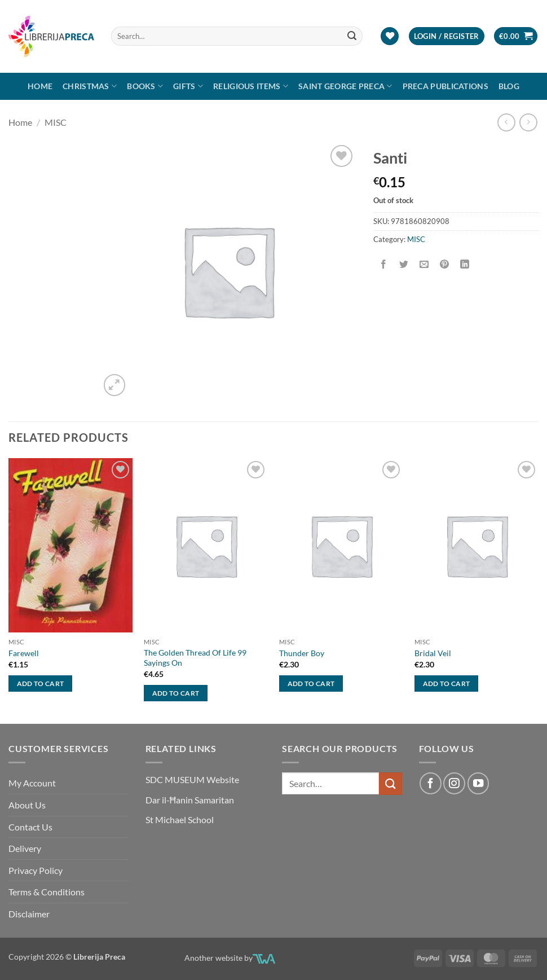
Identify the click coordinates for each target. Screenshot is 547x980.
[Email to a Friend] (424, 264)
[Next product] (506, 122)
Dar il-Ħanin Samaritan (190, 800)
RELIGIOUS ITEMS (251, 86)
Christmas (90, 86)
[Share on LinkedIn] (465, 264)
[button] (447, 36)
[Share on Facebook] (383, 264)
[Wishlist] (390, 36)
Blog (509, 86)
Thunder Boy (302, 653)
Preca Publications (445, 86)
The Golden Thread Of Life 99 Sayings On (195, 658)
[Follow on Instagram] (454, 783)
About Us (27, 805)
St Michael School (180, 819)
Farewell (24, 653)
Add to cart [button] (41, 684)
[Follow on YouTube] (478, 783)
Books (145, 86)
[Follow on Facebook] (430, 783)
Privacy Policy (36, 870)
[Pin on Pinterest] (445, 264)
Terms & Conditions (47, 892)
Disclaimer (29, 914)
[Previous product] (528, 122)
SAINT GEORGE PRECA (345, 86)
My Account (32, 783)
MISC (56, 122)
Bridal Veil (433, 653)
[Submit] (352, 36)
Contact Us (30, 827)
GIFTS (188, 86)
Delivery (25, 848)
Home (40, 86)
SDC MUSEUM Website (192, 779)
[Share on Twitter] (403, 264)
